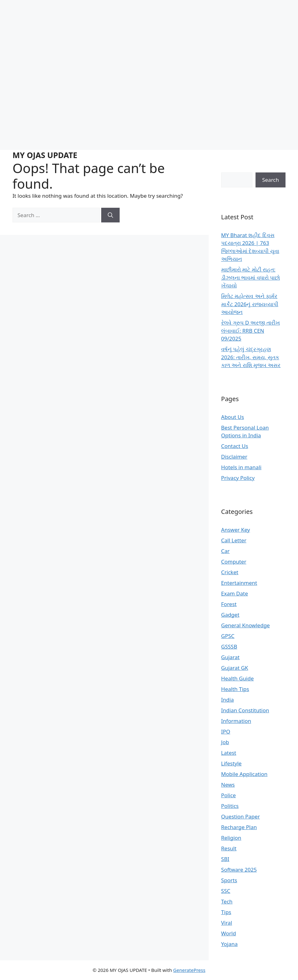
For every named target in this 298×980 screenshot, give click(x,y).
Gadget (230, 615)
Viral (227, 923)
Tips (226, 912)
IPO (226, 731)
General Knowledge (246, 625)
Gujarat (230, 657)
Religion (231, 838)
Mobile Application (244, 774)
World (229, 933)
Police (228, 795)
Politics (230, 806)
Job (225, 742)
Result (229, 848)
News (228, 785)
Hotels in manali (241, 467)
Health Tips (235, 689)
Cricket (230, 572)
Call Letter (234, 540)
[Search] (110, 215)
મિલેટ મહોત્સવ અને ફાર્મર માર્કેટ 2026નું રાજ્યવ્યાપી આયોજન (250, 304)
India (228, 700)
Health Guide (237, 678)
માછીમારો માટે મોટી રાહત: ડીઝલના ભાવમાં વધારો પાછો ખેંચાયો (251, 277)
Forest (229, 604)
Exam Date (235, 593)
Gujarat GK (235, 668)
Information (236, 721)
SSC (226, 891)
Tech (227, 901)
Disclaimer (234, 457)
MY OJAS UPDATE (45, 155)
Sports (229, 880)
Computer (234, 562)
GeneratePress (189, 970)
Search (271, 180)
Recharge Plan (239, 827)
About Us (233, 417)
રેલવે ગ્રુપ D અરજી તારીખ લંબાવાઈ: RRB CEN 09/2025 (251, 331)
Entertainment (239, 583)
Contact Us (235, 446)
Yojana (229, 944)
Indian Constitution (245, 710)
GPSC (228, 636)
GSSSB (229, 647)
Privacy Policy (238, 478)
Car (225, 551)
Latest (229, 753)
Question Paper (241, 816)
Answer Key (236, 530)
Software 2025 (239, 870)
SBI (225, 859)
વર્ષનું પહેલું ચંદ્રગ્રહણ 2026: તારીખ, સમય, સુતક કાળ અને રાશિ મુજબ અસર (251, 357)
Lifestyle (231, 763)
